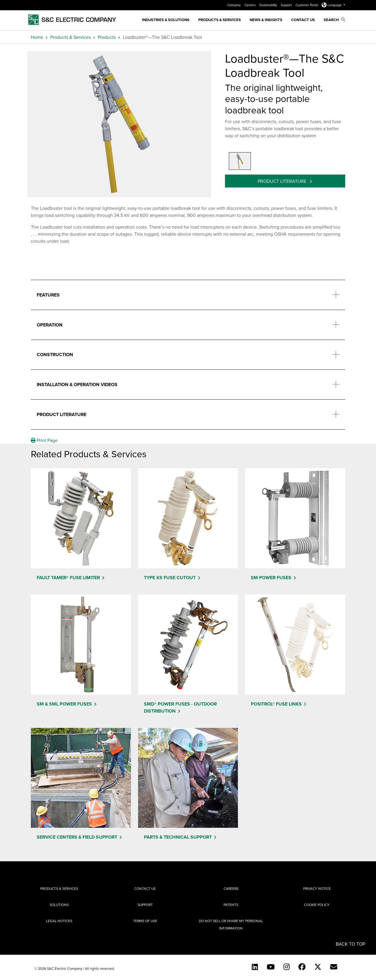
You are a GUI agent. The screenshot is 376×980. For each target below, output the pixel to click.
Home (37, 37)
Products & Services (220, 20)
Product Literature (283, 181)
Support (287, 5)
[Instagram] (287, 967)
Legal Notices (59, 921)
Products (107, 37)
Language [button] (332, 5)
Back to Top (350, 944)
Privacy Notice (317, 888)
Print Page (44, 440)
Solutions (59, 905)
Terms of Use (145, 921)
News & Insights (266, 20)
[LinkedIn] (255, 967)
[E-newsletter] (334, 967)
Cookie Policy (317, 905)
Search (334, 20)
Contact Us (303, 20)
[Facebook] (302, 967)
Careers (250, 5)
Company (234, 5)
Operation (50, 325)
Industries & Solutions (166, 20)
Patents (231, 905)
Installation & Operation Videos (77, 385)
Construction (55, 355)
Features (48, 295)
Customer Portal (307, 5)
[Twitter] (318, 967)
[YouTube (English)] (271, 967)
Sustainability (269, 5)
